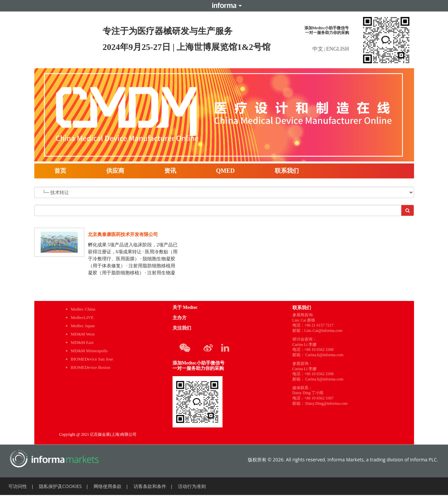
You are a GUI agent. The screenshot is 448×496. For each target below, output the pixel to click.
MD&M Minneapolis (89, 351)
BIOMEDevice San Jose (92, 359)
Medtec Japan (83, 326)
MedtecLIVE (82, 317)
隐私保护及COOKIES (60, 486)
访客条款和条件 (150, 486)
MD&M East (82, 342)
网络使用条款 (108, 486)
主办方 (180, 318)
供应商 (115, 171)
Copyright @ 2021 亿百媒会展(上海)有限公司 (98, 434)
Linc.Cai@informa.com (323, 331)
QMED (225, 171)
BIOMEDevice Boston (91, 367)
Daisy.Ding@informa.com (327, 403)
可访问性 (18, 486)
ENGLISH (337, 49)
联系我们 (287, 171)
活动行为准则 (192, 486)
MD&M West (83, 334)
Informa (224, 6)
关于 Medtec (185, 307)
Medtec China (83, 309)
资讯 (170, 171)
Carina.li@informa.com (324, 355)
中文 (318, 49)
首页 (60, 171)
